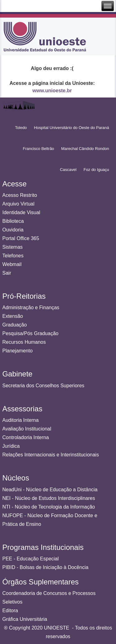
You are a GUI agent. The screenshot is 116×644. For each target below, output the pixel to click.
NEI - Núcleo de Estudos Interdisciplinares (49, 498)
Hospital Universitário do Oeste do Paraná (72, 128)
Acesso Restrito (20, 195)
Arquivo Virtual (19, 204)
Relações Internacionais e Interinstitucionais (51, 455)
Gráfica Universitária (25, 619)
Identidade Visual (21, 212)
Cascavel (68, 170)
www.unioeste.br (52, 91)
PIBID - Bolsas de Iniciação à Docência (45, 567)
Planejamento (18, 351)
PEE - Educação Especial (31, 559)
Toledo (21, 128)
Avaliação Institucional (27, 429)
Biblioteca (13, 221)
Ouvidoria (13, 230)
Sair (7, 273)
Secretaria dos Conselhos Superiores (43, 386)
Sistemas (13, 247)
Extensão (13, 316)
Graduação (15, 325)
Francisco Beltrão (39, 149)
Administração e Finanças (31, 307)
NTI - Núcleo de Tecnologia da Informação (49, 507)
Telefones (13, 256)
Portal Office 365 (21, 238)
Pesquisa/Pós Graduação (30, 333)
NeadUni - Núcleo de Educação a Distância (50, 490)
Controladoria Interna (26, 437)
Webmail (12, 264)
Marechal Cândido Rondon (85, 149)
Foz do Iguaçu (96, 170)
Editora (10, 611)
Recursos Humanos (24, 342)
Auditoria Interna (21, 420)
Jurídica (11, 446)
